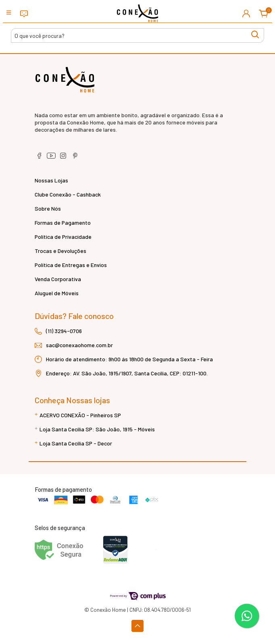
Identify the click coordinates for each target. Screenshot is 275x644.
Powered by (138, 595)
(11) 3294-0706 (64, 331)
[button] (246, 13)
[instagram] (64, 158)
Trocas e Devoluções (60, 251)
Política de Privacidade (63, 237)
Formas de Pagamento (63, 223)
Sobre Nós (48, 208)
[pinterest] (75, 158)
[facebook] (40, 158)
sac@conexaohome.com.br (79, 345)
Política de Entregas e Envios (71, 265)
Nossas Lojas (51, 180)
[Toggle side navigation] (9, 13)
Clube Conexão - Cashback (68, 194)
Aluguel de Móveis (57, 293)
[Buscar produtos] (137, 35)
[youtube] (52, 158)
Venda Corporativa (58, 279)
